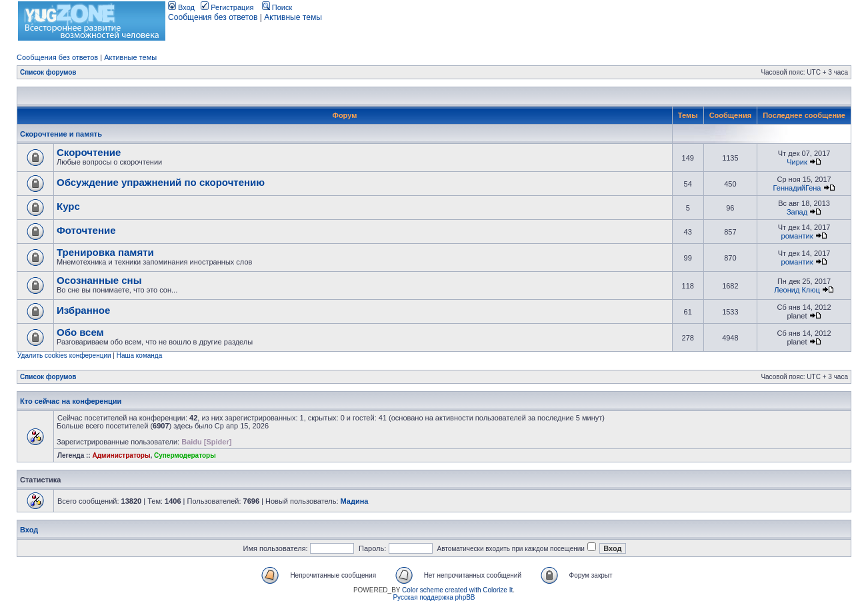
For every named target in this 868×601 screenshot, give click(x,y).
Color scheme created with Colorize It (457, 590)
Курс (68, 206)
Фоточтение (86, 230)
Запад (797, 212)
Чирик (797, 162)
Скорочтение (89, 152)
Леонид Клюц (797, 290)
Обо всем (80, 332)
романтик (797, 236)
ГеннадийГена (797, 188)
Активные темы (293, 17)
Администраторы (121, 455)
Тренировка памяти (105, 252)
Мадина (355, 501)
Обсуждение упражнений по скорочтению (161, 182)
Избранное (83, 310)
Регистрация (227, 7)
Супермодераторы (185, 455)
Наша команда (140, 355)
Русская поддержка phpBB (434, 597)
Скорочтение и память (61, 134)
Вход (181, 7)
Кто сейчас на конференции (71, 401)
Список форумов (48, 72)
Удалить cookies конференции (64, 355)
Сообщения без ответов (213, 17)
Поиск (277, 7)
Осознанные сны (99, 280)
